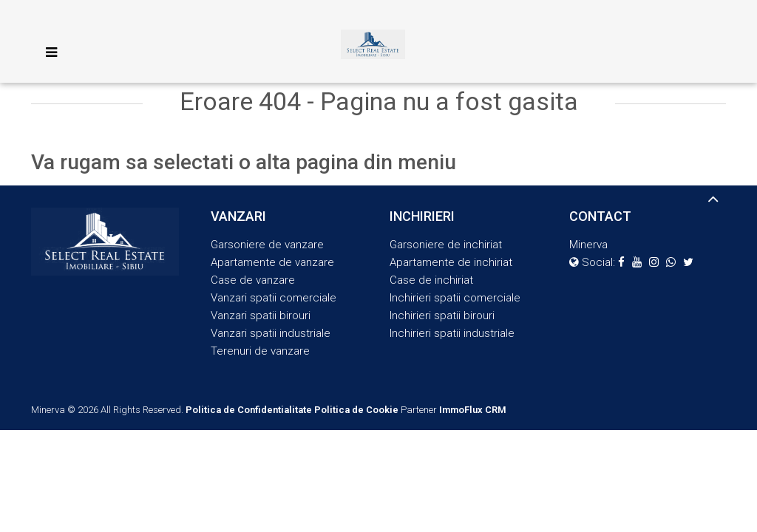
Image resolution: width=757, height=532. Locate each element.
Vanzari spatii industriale (271, 333)
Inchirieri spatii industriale (452, 333)
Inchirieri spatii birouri (442, 316)
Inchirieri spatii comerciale (455, 298)
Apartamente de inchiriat (451, 262)
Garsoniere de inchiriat (446, 245)
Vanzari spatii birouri (261, 316)
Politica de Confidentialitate (249, 410)
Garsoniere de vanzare (267, 245)
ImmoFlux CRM (473, 410)
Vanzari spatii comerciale (274, 298)
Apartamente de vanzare (272, 262)
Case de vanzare (253, 280)
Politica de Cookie (356, 410)
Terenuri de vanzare (260, 351)
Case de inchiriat (431, 280)
